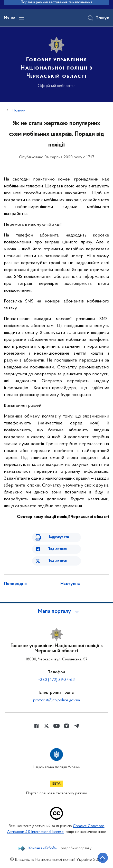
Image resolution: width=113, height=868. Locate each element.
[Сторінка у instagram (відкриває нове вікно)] (67, 726)
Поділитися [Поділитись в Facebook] (57, 549)
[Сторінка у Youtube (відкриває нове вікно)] (56, 726)
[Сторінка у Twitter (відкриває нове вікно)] (46, 726)
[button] (56, 612)
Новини (19, 110)
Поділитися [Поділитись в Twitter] (57, 561)
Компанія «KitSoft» (43, 849)
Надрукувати (58, 537)
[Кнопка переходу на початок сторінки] (103, 858)
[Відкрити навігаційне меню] (21, 18)
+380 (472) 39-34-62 (56, 680)
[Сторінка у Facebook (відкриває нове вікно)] (36, 726)
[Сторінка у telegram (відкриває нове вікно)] (77, 726)
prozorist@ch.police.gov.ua (56, 700)
